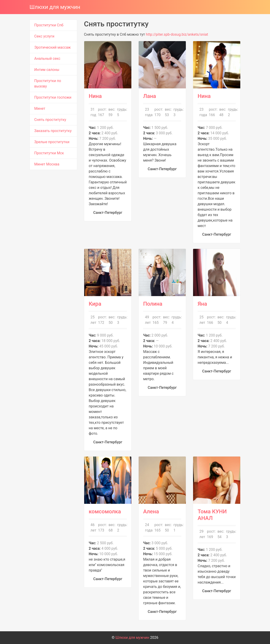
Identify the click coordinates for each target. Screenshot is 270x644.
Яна (202, 304)
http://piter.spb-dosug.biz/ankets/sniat (177, 34)
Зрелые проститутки (52, 142)
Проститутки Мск (49, 153)
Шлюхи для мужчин (55, 7)
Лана (150, 96)
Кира (95, 304)
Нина (95, 96)
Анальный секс (47, 59)
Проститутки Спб (49, 25)
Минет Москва (47, 164)
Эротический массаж (53, 47)
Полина (153, 304)
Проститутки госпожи (53, 97)
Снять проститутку (50, 120)
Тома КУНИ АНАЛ (212, 515)
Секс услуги (44, 36)
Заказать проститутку (53, 131)
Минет (40, 109)
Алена (151, 512)
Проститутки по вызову (48, 84)
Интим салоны (47, 70)
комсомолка (105, 512)
